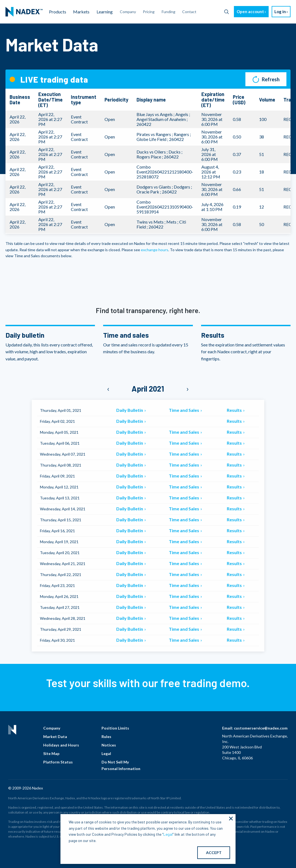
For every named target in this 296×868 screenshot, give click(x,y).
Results (235, 410)
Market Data (55, 737)
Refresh (266, 79)
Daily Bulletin (130, 410)
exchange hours (155, 250)
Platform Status (58, 762)
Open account (250, 11)
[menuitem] (24, 12)
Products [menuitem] (58, 12)
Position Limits (115, 728)
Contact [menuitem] (189, 12)
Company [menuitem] (128, 12)
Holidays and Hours (61, 745)
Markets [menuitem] (81, 12)
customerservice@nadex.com (261, 728)
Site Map (51, 753)
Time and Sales (184, 410)
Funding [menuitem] (169, 12)
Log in (280, 11)
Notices (109, 745)
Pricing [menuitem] (149, 12)
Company (52, 728)
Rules (106, 737)
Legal (106, 753)
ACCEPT (214, 853)
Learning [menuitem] (105, 12)
